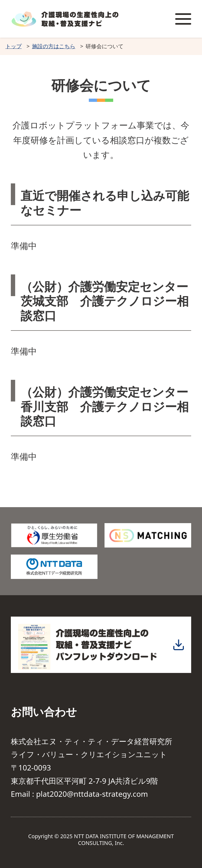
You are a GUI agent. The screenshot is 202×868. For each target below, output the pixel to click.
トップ (14, 46)
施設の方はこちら (54, 46)
